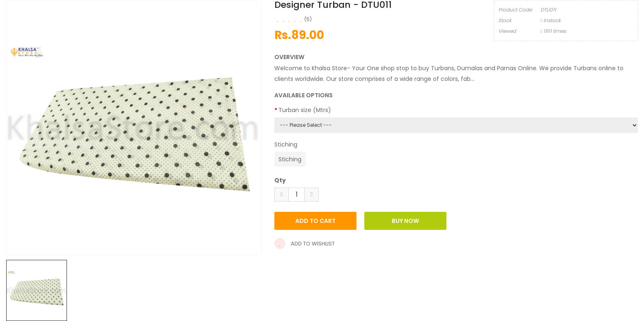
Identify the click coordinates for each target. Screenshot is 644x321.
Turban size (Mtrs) (305, 110)
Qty (280, 180)
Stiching (286, 144)
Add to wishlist (305, 244)
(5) (308, 19)
